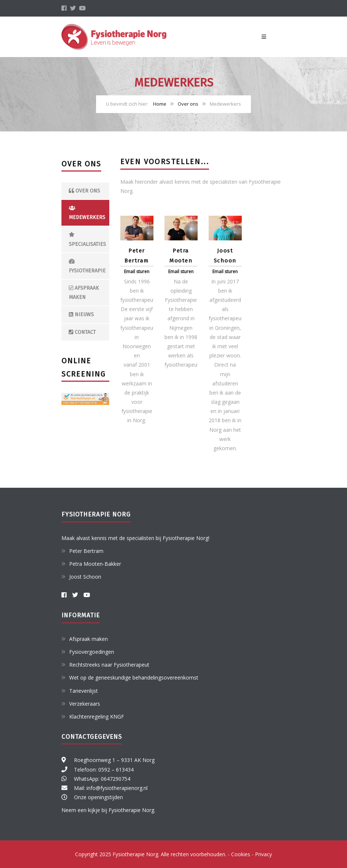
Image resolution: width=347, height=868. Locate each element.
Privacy (263, 854)
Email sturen (137, 271)
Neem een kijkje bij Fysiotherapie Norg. (108, 810)
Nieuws (81, 315)
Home (160, 104)
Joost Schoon (85, 577)
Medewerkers (87, 213)
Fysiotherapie (87, 266)
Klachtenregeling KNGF (97, 717)
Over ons (188, 104)
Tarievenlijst (84, 691)
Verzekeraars (85, 704)
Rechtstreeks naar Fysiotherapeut (109, 665)
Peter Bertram (86, 551)
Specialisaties (87, 239)
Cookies (241, 854)
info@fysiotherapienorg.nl (117, 788)
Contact (82, 332)
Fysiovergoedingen (92, 652)
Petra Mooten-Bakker (95, 564)
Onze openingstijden (98, 797)
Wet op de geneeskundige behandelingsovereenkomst (134, 678)
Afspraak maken (84, 293)
